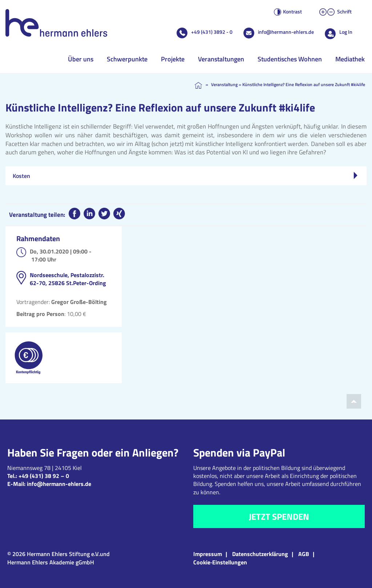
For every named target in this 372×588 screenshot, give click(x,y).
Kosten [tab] (185, 176)
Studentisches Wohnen (290, 59)
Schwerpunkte (127, 59)
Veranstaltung (224, 84)
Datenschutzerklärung (260, 554)
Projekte (173, 59)
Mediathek (350, 59)
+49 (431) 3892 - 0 (212, 32)
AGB (304, 554)
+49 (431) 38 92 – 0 (44, 476)
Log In (346, 32)
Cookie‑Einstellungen (220, 562)
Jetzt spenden (279, 516)
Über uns (81, 59)
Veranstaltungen (221, 59)
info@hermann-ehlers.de (286, 32)
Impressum (208, 554)
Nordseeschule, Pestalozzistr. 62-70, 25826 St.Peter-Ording (68, 279)
